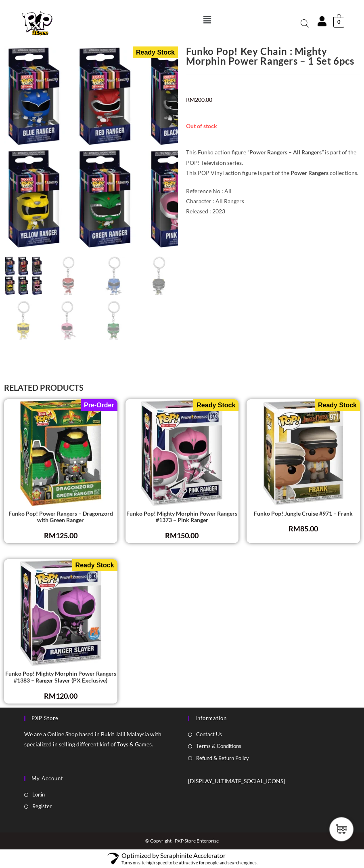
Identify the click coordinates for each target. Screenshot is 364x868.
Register (42, 806)
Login (39, 794)
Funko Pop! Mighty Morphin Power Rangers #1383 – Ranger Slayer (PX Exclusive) (61, 677)
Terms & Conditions (219, 746)
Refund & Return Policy (223, 758)
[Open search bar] (305, 23)
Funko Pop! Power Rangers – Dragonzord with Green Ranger (61, 517)
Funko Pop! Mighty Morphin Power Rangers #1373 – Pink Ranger (182, 517)
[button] (207, 20)
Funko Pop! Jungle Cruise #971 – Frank (303, 514)
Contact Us (209, 734)
